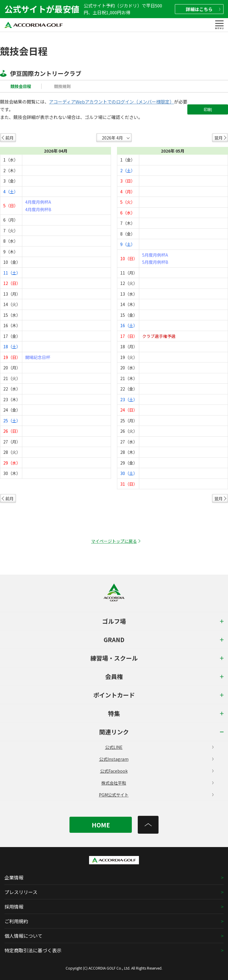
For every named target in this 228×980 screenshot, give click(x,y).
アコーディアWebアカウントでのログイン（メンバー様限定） (111, 102)
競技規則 (62, 86)
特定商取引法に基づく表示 (33, 950)
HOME (101, 825)
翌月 (218, 138)
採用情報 (14, 907)
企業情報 (14, 877)
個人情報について (23, 936)
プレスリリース (21, 892)
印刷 (208, 109)
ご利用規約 (16, 921)
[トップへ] (148, 825)
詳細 (203, 9)
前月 (9, 138)
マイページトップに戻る (114, 541)
